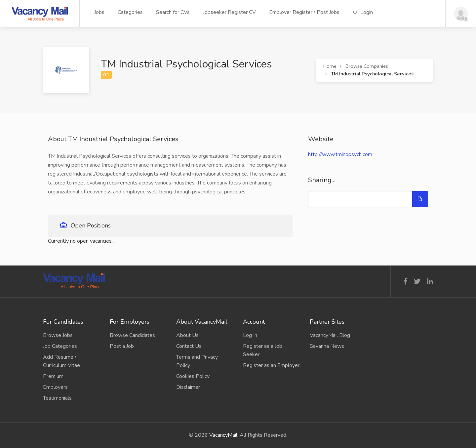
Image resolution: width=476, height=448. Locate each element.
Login (363, 12)
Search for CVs (173, 12)
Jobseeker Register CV (229, 12)
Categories (130, 12)
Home (330, 66)
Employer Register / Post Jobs (304, 12)
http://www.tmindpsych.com (340, 154)
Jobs (99, 12)
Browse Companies (367, 66)
